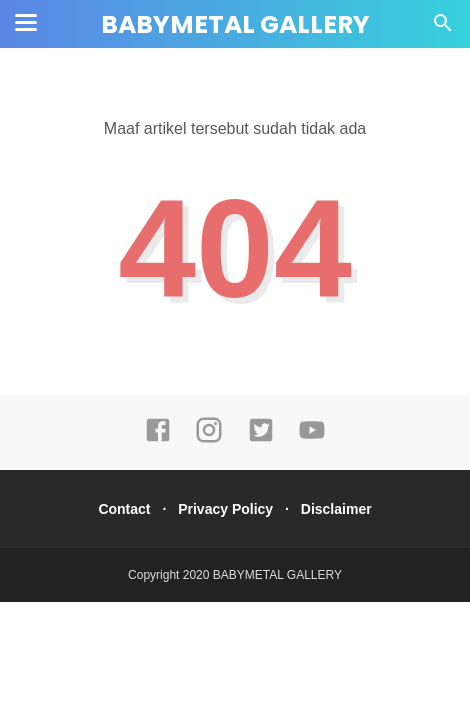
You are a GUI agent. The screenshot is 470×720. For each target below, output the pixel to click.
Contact (124, 509)
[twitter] (261, 439)
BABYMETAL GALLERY (235, 24)
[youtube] (312, 439)
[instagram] (209, 439)
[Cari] (443, 28)
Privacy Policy (225, 509)
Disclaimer (336, 509)
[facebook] (158, 439)
